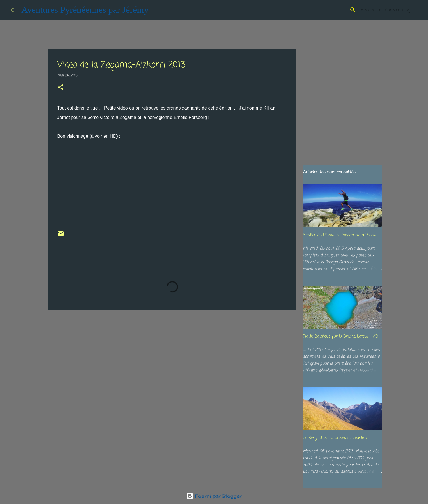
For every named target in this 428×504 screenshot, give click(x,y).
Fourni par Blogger (214, 496)
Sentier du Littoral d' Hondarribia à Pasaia (340, 235)
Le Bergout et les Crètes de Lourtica (335, 438)
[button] (61, 88)
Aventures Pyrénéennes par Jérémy (85, 10)
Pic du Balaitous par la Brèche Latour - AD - (342, 337)
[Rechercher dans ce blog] (388, 10)
